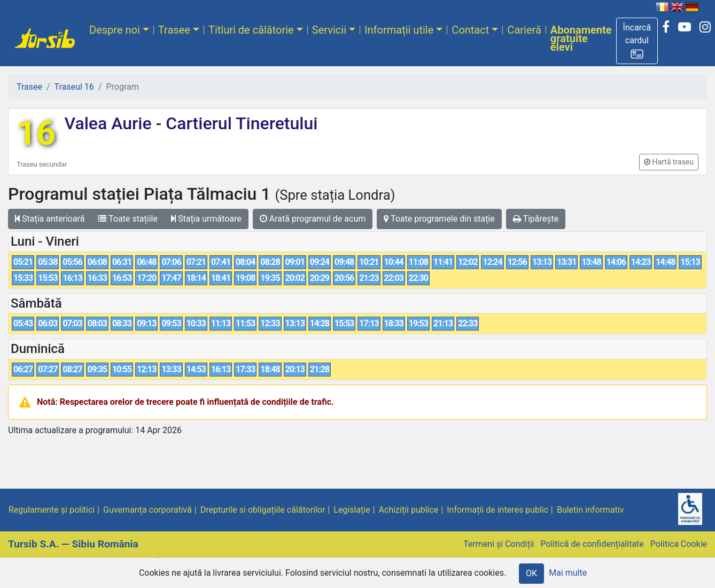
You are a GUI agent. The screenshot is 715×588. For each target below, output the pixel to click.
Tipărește (536, 219)
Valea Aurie (110, 123)
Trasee (174, 30)
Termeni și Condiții (499, 544)
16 (36, 133)
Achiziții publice (409, 510)
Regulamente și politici (52, 510)
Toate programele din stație (439, 219)
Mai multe (568, 573)
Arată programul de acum (313, 219)
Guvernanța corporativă (147, 510)
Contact (470, 30)
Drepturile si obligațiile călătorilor (263, 510)
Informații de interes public (498, 510)
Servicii (329, 30)
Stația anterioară (50, 219)
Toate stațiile (128, 219)
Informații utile (399, 30)
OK (531, 573)
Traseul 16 (74, 87)
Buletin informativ (590, 510)
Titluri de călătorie (251, 30)
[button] (637, 41)
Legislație (352, 510)
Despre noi (115, 30)
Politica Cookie (679, 544)
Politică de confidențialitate (592, 544)
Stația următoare (206, 219)
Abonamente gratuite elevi (581, 38)
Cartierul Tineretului (239, 123)
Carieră (524, 30)
